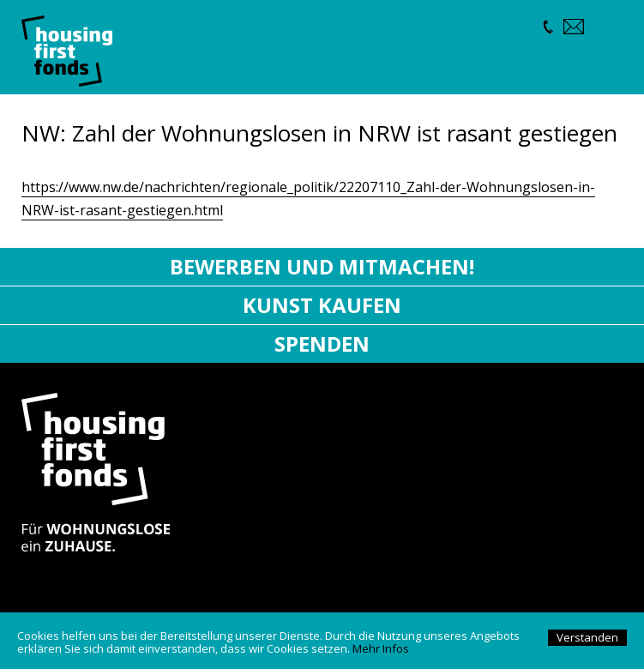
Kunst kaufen (322, 305)
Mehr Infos (381, 648)
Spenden (322, 344)
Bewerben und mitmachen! (322, 266)
